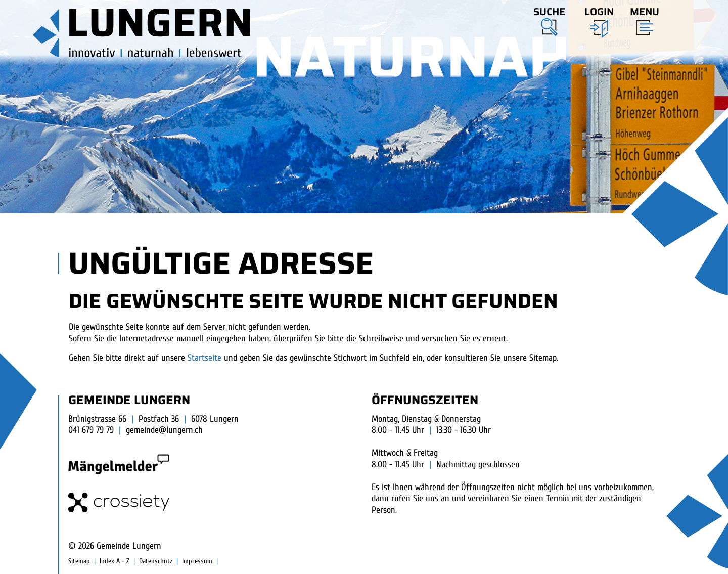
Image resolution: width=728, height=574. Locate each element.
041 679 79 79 (91, 430)
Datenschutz (156, 561)
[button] (549, 20)
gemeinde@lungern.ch (164, 430)
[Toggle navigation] (642, 19)
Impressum (197, 561)
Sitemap (79, 561)
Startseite (204, 358)
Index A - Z (115, 561)
